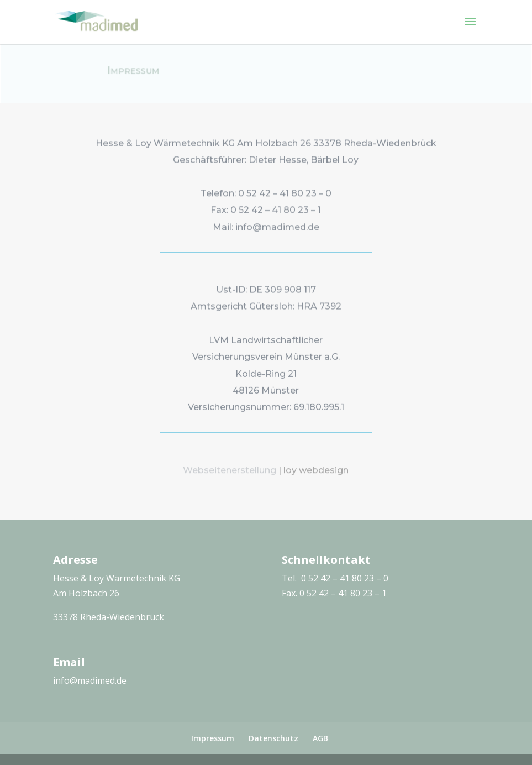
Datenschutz (273, 738)
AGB (320, 738)
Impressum (213, 738)
